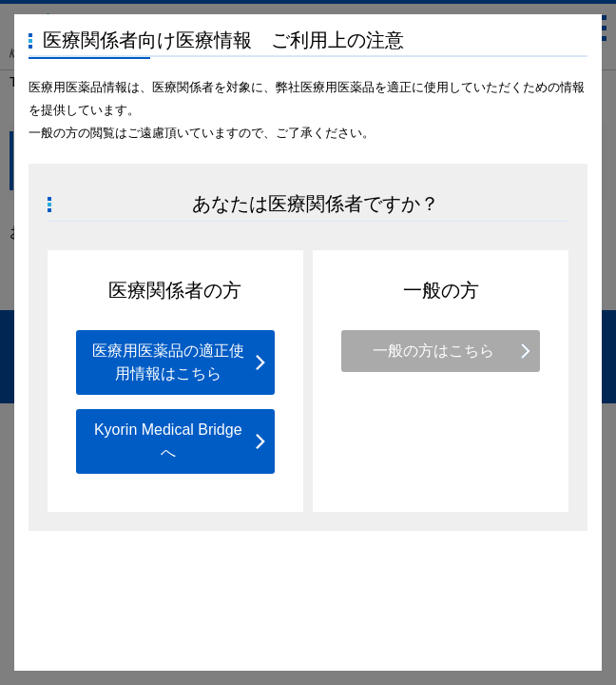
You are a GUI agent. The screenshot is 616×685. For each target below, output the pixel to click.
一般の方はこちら (433, 351)
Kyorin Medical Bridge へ (168, 441)
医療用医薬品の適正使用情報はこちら (168, 362)
